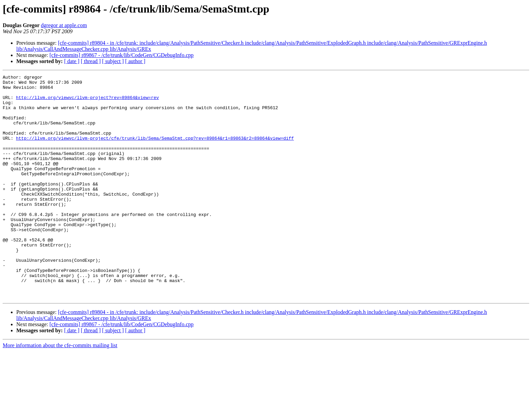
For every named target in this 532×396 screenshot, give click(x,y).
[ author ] (135, 61)
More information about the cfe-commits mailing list (60, 390)
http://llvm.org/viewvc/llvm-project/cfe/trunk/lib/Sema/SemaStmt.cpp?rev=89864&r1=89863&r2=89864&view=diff (155, 151)
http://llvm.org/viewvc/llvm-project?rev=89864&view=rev (87, 102)
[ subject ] (113, 61)
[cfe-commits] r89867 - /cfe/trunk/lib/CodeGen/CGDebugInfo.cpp (122, 55)
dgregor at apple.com (64, 25)
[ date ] (72, 61)
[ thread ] (91, 61)
